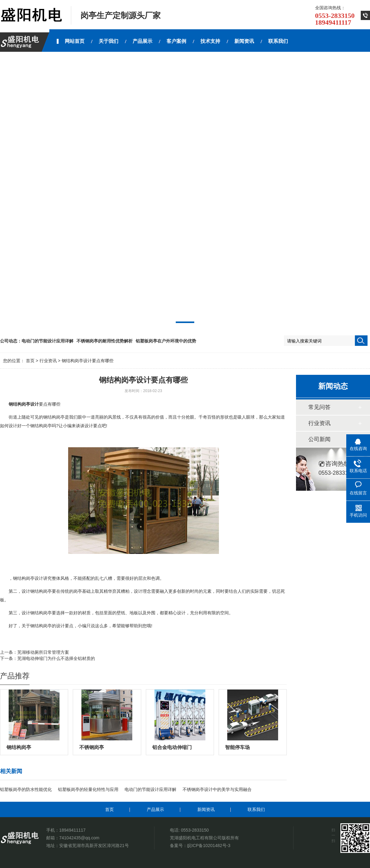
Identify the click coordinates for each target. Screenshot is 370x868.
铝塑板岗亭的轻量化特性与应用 (88, 789)
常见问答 (319, 407)
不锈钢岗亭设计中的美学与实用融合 (217, 789)
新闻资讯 (206, 809)
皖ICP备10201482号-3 (209, 845)
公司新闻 (319, 439)
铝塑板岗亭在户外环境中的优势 (166, 341)
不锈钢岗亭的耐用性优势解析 (105, 341)
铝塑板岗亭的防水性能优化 (26, 789)
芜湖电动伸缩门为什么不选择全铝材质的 (56, 658)
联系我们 (256, 809)
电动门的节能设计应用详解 (47, 341)
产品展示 (155, 809)
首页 (30, 361)
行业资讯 (48, 361)
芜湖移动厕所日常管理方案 (43, 652)
